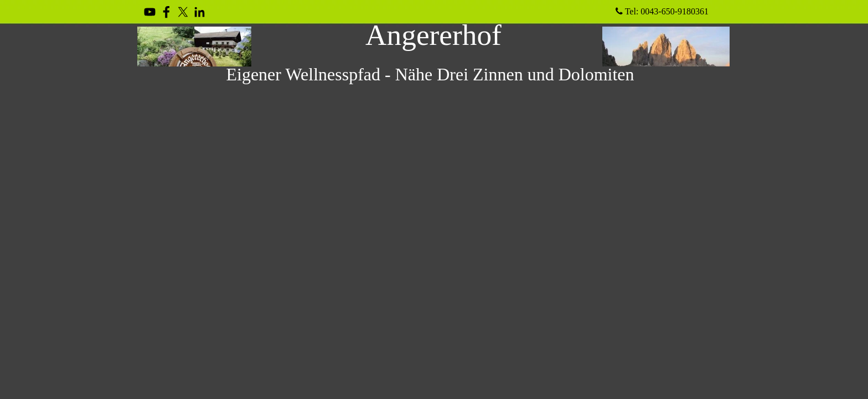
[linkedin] (200, 12)
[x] (183, 12)
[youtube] (150, 12)
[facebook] (166, 12)
